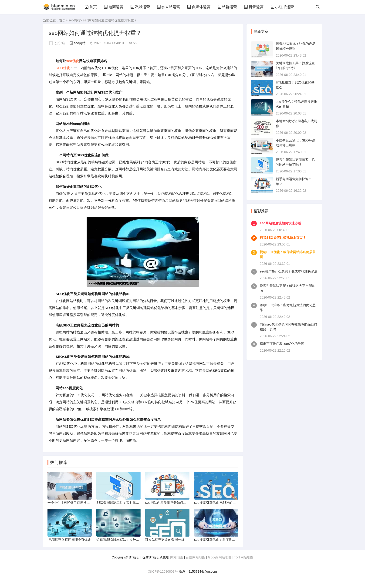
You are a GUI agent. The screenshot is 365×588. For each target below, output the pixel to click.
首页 (91, 7)
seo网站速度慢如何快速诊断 (281, 223)
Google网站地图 (220, 557)
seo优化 (73, 61)
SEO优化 (63, 68)
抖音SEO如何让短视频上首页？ (283, 238)
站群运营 (227, 7)
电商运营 (114, 7)
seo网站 (74, 20)
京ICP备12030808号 (163, 571)
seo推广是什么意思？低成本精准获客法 (289, 271)
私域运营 (140, 7)
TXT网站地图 (244, 557)
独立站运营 (169, 7)
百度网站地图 (196, 557)
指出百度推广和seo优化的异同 (282, 344)
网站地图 (177, 557)
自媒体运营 (199, 7)
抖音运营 (254, 7)
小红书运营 (282, 7)
